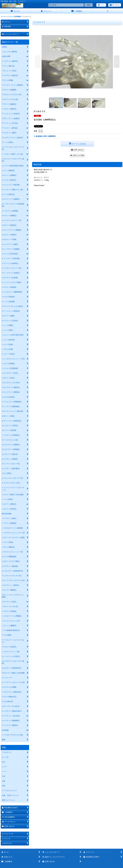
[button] (108, 11)
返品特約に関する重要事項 (45, 136)
